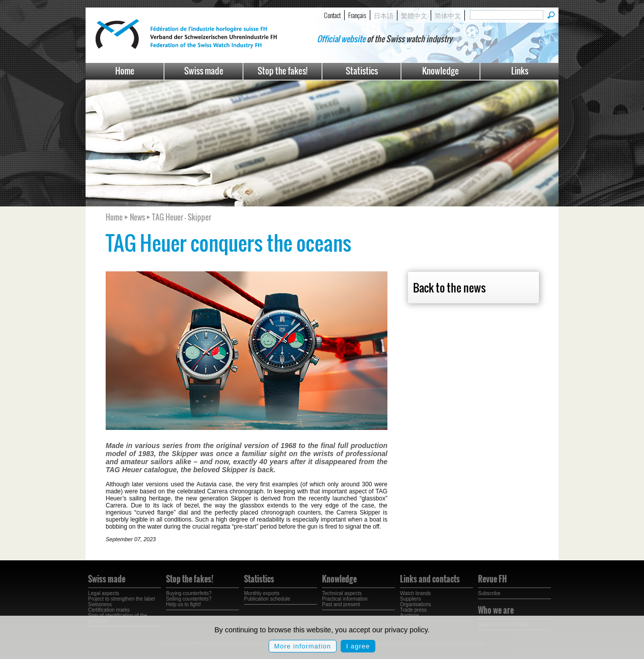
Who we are (496, 610)
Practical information (345, 599)
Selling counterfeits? (189, 599)
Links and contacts (430, 579)
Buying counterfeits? (189, 593)
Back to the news (449, 287)
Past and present (341, 604)
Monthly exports (262, 593)
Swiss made (204, 71)
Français (357, 15)
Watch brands (415, 593)
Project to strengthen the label (122, 599)
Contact (332, 15)
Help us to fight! (183, 604)
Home (125, 71)
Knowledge (440, 71)
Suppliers (411, 599)
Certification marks (109, 610)
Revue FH (492, 579)
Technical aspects (342, 593)
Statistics (362, 71)
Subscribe (489, 593)
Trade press (413, 610)
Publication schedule (267, 599)
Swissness (100, 604)
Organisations (416, 604)
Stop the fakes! (283, 71)
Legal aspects (104, 593)
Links (520, 71)
